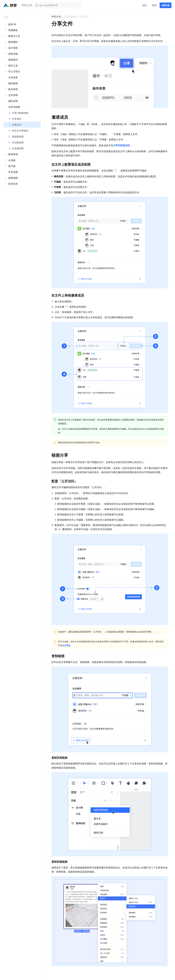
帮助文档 (56, 17)
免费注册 (166, 5)
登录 (154, 5)
